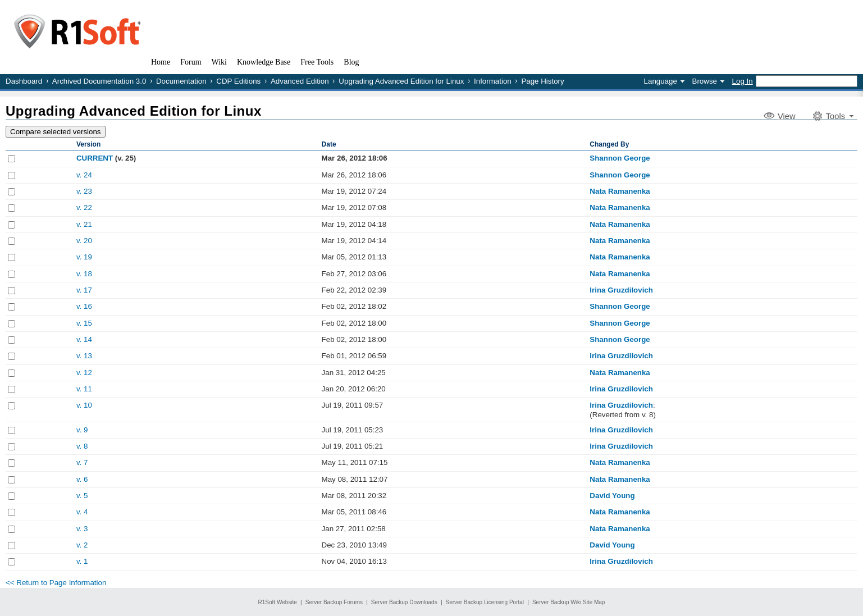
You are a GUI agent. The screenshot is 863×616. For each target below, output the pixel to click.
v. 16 (84, 306)
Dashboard (24, 81)
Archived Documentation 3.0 (99, 81)
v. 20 (84, 241)
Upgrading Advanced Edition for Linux (401, 81)
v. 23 (84, 191)
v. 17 (84, 290)
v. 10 (84, 405)
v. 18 (84, 274)
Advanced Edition (300, 81)
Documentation (181, 81)
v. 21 (84, 224)
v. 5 (82, 496)
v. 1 (82, 561)
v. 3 (82, 529)
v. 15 (84, 323)
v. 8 (82, 446)
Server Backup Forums (334, 602)
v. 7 (82, 462)
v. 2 (82, 545)
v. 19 (84, 257)
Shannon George (620, 158)
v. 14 (84, 339)
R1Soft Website (278, 602)
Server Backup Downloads (404, 602)
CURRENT (95, 158)
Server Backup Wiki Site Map (569, 602)
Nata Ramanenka (620, 191)
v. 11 (84, 389)
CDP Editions (238, 81)
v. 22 (84, 207)
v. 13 (84, 356)
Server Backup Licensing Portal (485, 602)
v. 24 (84, 175)
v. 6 (82, 479)
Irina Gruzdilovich (621, 290)
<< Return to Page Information (56, 583)
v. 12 (84, 373)
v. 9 (82, 430)
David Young (612, 496)
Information (493, 81)
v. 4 (82, 512)
